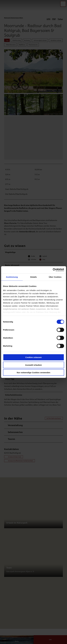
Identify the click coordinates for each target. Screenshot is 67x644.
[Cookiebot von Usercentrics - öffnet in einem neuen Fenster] (53, 270)
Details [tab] (34, 277)
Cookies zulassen (34, 357)
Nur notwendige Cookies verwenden (33, 372)
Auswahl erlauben (33, 365)
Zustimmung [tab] (12, 277)
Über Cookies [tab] (55, 277)
